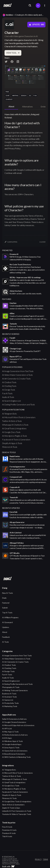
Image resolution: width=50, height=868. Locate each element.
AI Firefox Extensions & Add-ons (15, 735)
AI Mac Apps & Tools (10, 732)
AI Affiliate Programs (10, 617)
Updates (6, 627)
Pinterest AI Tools (10, 447)
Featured (6, 603)
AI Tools (5, 642)
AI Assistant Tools (9, 697)
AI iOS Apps (7, 738)
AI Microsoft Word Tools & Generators (19, 417)
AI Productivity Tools (10, 703)
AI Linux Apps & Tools (11, 748)
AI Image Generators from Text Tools (18, 371)
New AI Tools (7, 593)
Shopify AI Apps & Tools (12, 443)
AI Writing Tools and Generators (15, 690)
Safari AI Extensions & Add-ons (14, 719)
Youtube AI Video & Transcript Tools (17, 814)
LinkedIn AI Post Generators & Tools (17, 811)
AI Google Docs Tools (11, 432)
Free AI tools (7, 827)
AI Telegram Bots (9, 414)
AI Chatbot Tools (9, 382)
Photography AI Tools (11, 687)
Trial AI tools (7, 836)
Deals (4, 598)
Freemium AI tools (9, 830)
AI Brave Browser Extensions (14, 754)
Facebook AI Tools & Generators (16, 439)
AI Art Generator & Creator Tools (16, 379)
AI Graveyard (7, 622)
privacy (38, 860)
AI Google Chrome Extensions (14, 722)
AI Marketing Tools (10, 706)
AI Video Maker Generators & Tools (17, 375)
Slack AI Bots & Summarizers (13, 805)
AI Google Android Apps (12, 744)
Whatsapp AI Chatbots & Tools (15, 425)
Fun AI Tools (7, 393)
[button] (45, 5)
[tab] (11, 107)
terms (45, 860)
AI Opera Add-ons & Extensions (15, 751)
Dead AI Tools (9, 452)
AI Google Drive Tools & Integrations (17, 801)
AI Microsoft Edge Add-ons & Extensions (18, 725)
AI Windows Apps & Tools (12, 741)
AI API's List (7, 728)
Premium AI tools (9, 833)
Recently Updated (11, 508)
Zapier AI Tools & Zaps (11, 808)
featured (7, 299)
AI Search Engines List (11, 401)
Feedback (6, 637)
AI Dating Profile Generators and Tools (18, 404)
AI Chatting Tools (9, 386)
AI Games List (8, 700)
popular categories (12, 367)
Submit (5, 608)
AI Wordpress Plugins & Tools (15, 436)
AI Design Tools (9, 390)
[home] (7, 6)
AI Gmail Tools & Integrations (14, 428)
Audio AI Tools (8, 397)
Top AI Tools (7, 613)
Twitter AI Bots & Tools (12, 421)
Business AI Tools (9, 694)
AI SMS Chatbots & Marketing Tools (16, 757)
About (5, 632)
